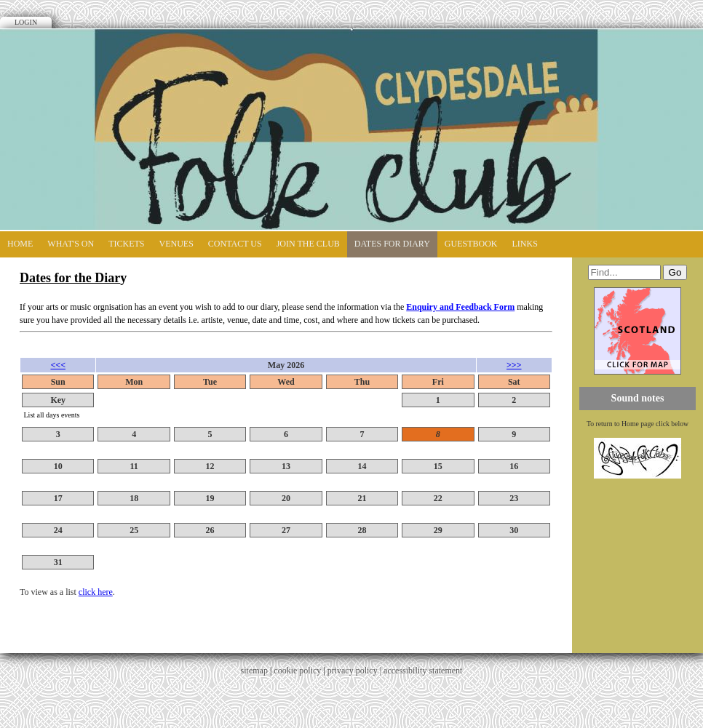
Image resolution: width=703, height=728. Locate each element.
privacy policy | (356, 671)
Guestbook (471, 244)
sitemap (254, 671)
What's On (71, 244)
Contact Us (235, 244)
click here (96, 592)
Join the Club (308, 244)
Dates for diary (392, 244)
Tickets (126, 244)
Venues (176, 244)
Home (20, 244)
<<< (58, 365)
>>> (514, 365)
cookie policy (297, 671)
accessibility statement (423, 671)
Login (26, 22)
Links (525, 244)
